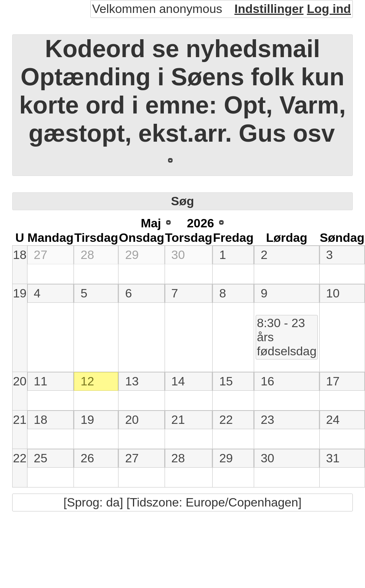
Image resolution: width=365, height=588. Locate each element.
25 (41, 458)
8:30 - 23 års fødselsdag (287, 337)
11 (41, 381)
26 (87, 458)
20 (20, 381)
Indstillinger (269, 9)
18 (20, 255)
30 (178, 255)
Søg (182, 201)
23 (267, 420)
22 (226, 420)
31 (333, 458)
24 (333, 420)
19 (20, 293)
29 (132, 255)
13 (132, 381)
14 (178, 381)
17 (333, 381)
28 (87, 255)
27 (41, 255)
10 (333, 293)
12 (87, 381)
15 (226, 381)
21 (20, 420)
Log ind (329, 9)
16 (267, 381)
